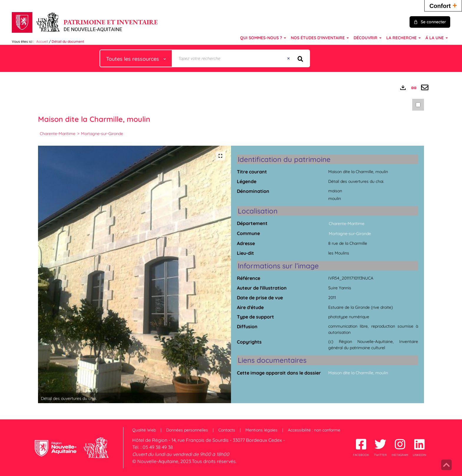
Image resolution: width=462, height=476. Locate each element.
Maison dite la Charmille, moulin (358, 373)
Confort (443, 5)
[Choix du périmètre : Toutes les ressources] (136, 58)
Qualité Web (144, 430)
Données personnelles (187, 430)
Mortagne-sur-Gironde (102, 134)
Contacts (227, 430)
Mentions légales (261, 430)
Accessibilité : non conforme (314, 430)
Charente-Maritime (58, 134)
